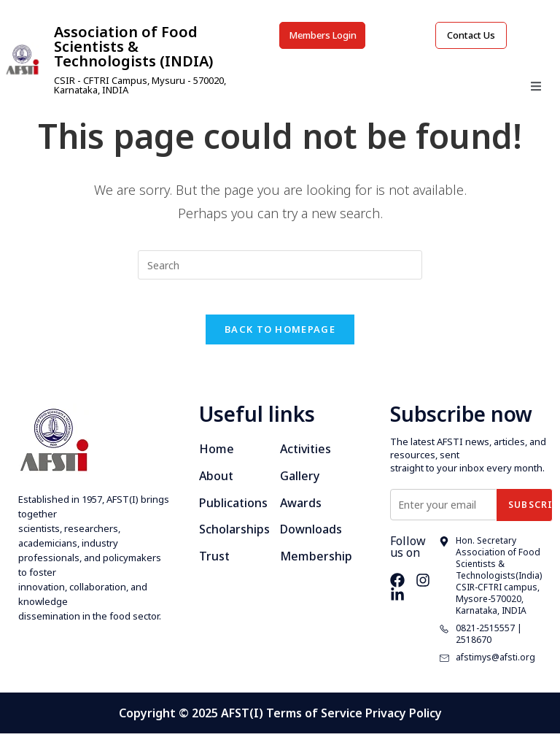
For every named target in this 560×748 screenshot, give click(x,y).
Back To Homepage (280, 343)
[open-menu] (536, 92)
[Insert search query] (280, 269)
